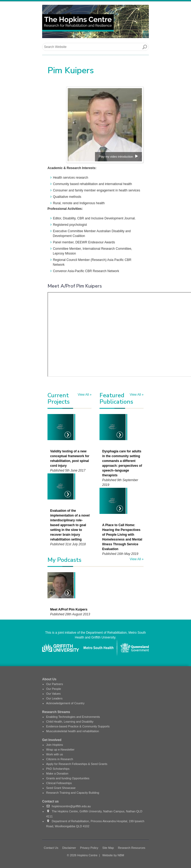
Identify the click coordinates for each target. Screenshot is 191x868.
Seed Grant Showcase (61, 788)
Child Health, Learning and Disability (70, 722)
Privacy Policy (89, 848)
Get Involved (52, 740)
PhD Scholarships (58, 769)
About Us (49, 679)
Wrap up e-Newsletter (60, 750)
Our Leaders (54, 698)
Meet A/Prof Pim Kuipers (69, 609)
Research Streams (56, 712)
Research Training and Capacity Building (73, 793)
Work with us (55, 754)
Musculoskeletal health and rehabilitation (73, 731)
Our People (54, 689)
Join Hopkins (55, 745)
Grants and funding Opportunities (68, 778)
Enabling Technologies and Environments (73, 717)
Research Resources (132, 848)
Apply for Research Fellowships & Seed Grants (77, 764)
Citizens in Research (60, 759)
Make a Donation (57, 773)
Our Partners (55, 684)
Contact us (50, 801)
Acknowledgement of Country (65, 703)
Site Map (108, 848)
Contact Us (51, 848)
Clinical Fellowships (59, 783)
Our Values (53, 694)
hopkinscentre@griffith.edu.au (68, 806)
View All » (85, 395)
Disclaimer (69, 848)
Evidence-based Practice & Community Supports (78, 726)
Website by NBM (113, 855)
